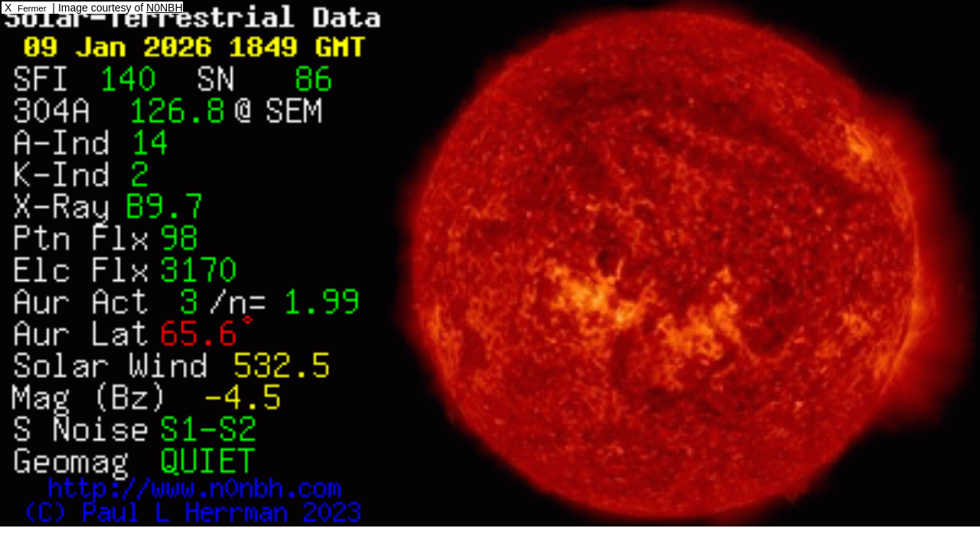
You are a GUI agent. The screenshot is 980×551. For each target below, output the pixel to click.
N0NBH (164, 8)
